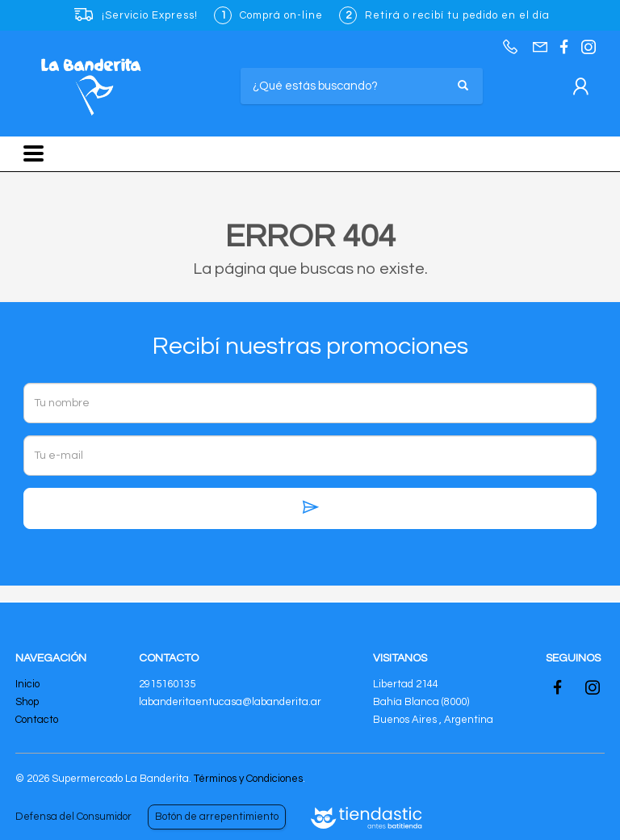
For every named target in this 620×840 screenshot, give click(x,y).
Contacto (37, 720)
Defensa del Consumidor (73, 817)
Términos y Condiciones (248, 779)
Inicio (27, 684)
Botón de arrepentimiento (217, 817)
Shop (27, 702)
